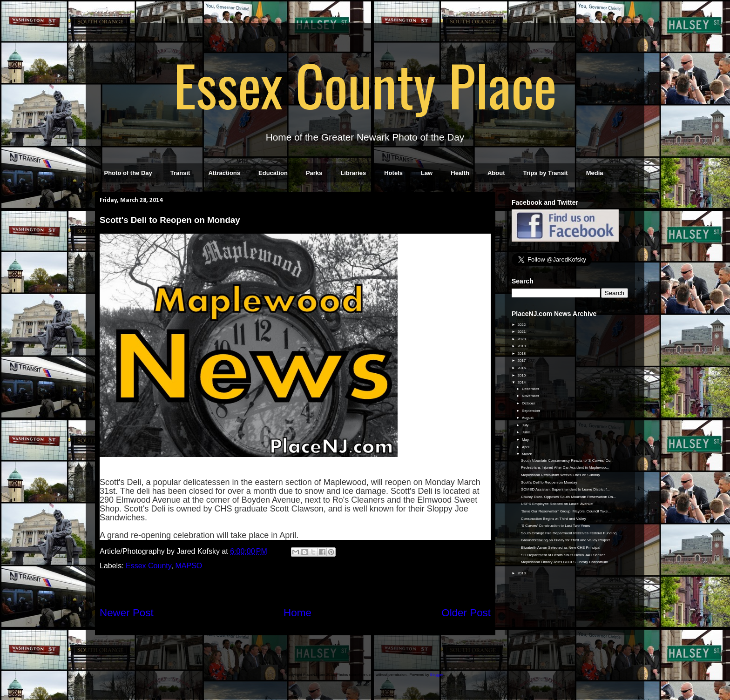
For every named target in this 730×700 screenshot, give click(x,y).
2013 (522, 573)
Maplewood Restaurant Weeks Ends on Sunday (561, 475)
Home (297, 613)
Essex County (149, 566)
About (496, 173)
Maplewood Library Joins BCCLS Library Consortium (564, 562)
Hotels (393, 173)
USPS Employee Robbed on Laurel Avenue (557, 504)
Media (595, 173)
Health (460, 173)
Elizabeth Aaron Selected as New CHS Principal (561, 548)
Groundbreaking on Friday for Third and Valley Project (565, 540)
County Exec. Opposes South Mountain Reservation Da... (568, 497)
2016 (522, 368)
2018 (522, 353)
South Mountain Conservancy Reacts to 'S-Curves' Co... (567, 461)
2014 (522, 382)
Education (273, 173)
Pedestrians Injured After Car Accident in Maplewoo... (565, 468)
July (526, 425)
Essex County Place (365, 84)
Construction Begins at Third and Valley (554, 519)
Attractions (224, 173)
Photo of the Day (128, 173)
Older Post (466, 613)
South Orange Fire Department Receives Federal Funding (569, 533)
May (526, 440)
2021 (522, 332)
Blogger (436, 675)
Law (427, 173)
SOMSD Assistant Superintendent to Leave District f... (565, 489)
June (527, 432)
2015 (522, 375)
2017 (522, 360)
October (529, 403)
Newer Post (127, 613)
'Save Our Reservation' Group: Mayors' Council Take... (566, 511)
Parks (314, 173)
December (531, 389)
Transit (180, 173)
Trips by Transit (546, 173)
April (526, 447)
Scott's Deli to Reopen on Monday (549, 482)
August (528, 418)
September (531, 411)
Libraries (353, 173)
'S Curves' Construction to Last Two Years (555, 526)
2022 (522, 325)
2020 (522, 339)
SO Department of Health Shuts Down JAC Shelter (563, 555)
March (527, 454)
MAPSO (189, 566)
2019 (522, 346)
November (531, 396)
